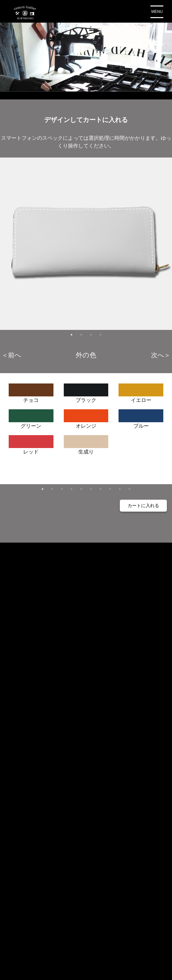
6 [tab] (91, 489)
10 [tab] (129, 489)
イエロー (141, 391)
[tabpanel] (86, 244)
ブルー (141, 417)
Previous (11, 354)
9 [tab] (120, 489)
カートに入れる (143, 505)
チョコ (31, 391)
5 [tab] (81, 489)
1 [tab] (72, 335)
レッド (31, 443)
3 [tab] (91, 335)
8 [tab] (110, 489)
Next (161, 354)
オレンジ (86, 417)
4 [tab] (100, 335)
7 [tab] (100, 489)
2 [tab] (81, 335)
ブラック (86, 391)
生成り (86, 443)
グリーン (31, 417)
